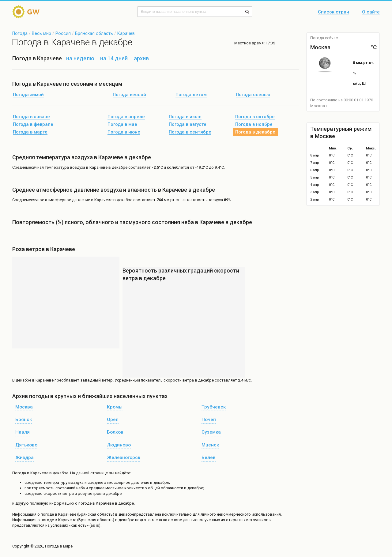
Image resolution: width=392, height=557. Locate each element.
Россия (63, 33)
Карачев (126, 33)
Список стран (334, 12)
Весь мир (41, 33)
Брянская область (94, 33)
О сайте (371, 12)
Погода (20, 33)
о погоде (46, 514)
